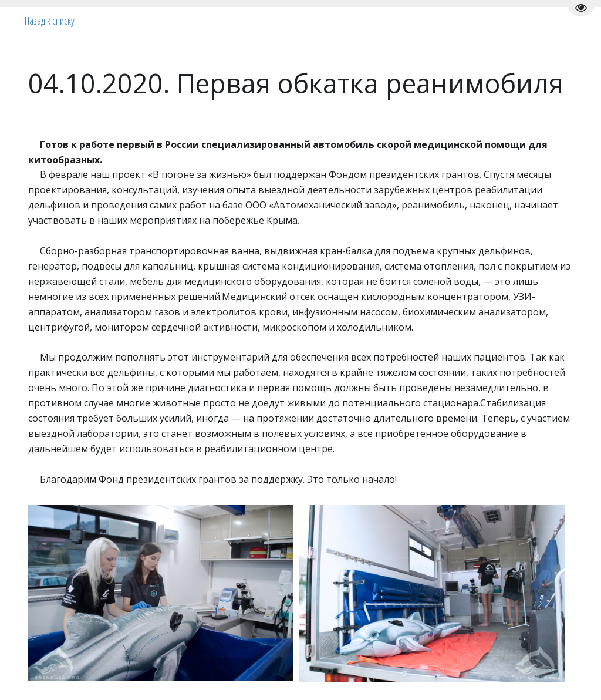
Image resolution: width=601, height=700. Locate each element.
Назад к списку (50, 21)
